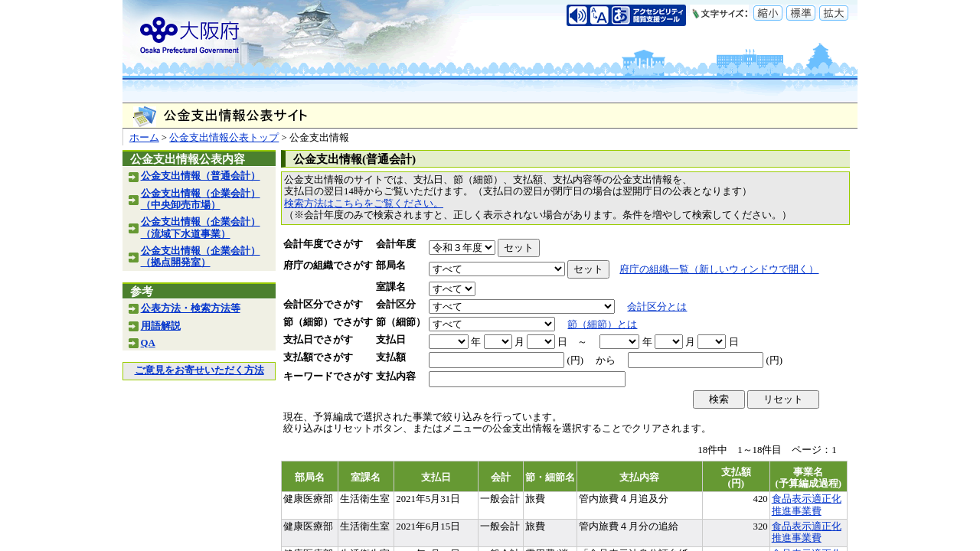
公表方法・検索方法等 (191, 308)
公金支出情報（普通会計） (201, 176)
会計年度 (396, 244)
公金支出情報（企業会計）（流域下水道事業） (201, 228)
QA (148, 343)
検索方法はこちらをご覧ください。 (364, 204)
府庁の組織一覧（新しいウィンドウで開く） (719, 269)
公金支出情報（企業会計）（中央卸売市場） (201, 199)
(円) (575, 360)
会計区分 (396, 305)
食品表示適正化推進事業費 (807, 505)
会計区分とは (657, 307)
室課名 (391, 287)
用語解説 (161, 326)
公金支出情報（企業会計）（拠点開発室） (201, 257)
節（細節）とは (602, 324)
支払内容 (396, 377)
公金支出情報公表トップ (224, 138)
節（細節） (401, 322)
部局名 (391, 266)
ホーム (144, 138)
